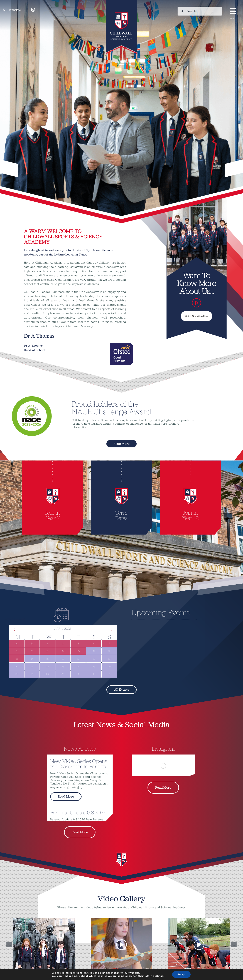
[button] (9, 945)
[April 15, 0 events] (47, 659)
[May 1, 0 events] (78, 674)
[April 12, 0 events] (109, 651)
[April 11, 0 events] (94, 651)
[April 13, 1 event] (17, 659)
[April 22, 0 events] (47, 666)
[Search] (182, 11)
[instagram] (33, 10)
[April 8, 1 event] (47, 651)
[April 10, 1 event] (78, 651)
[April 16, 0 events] (63, 659)
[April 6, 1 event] (17, 651)
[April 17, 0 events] (78, 659)
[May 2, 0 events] (94, 674)
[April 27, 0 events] (17, 674)
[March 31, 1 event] (32, 643)
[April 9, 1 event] (63, 651)
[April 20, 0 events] (17, 666)
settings (159, 976)
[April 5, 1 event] (109, 643)
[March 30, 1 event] (17, 643)
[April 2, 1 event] (63, 643)
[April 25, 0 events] (94, 666)
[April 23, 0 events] (63, 666)
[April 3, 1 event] (78, 643)
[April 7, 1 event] (32, 651)
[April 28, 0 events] (32, 674)
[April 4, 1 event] (94, 643)
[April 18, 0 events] (94, 659)
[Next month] (112, 630)
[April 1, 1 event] (47, 643)
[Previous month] (14, 630)
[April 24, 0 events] (78, 666)
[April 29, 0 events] (47, 674)
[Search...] (200, 11)
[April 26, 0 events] (109, 666)
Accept (183, 974)
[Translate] (17, 10)
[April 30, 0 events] (63, 674)
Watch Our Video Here (196, 316)
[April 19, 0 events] (109, 659)
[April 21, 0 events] (32, 666)
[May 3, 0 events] (109, 674)
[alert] (180, 631)
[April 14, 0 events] (32, 659)
